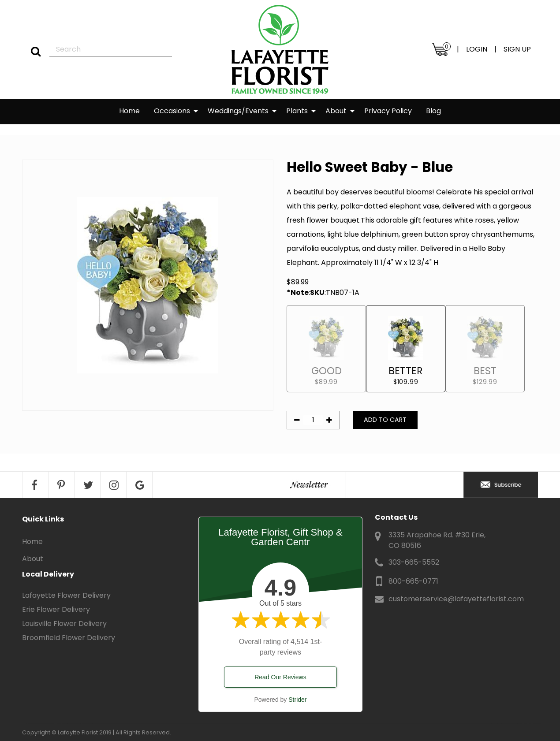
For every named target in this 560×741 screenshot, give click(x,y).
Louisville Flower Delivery (64, 624)
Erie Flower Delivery (56, 609)
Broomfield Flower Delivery (69, 638)
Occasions (172, 111)
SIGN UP (517, 49)
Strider (297, 700)
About (336, 111)
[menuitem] (129, 112)
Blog (433, 111)
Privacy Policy (388, 111)
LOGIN (477, 49)
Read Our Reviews (280, 677)
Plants (297, 111)
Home (129, 111)
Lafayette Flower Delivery (66, 595)
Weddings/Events (238, 111)
